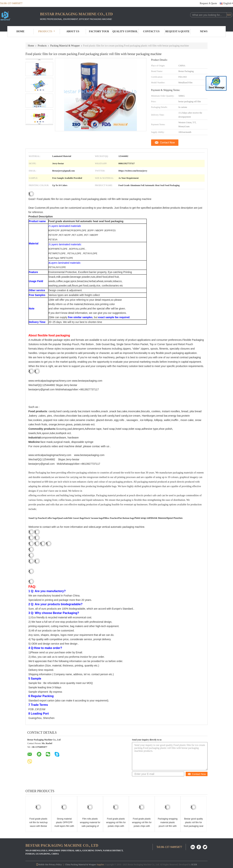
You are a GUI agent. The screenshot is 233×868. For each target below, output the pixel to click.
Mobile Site (42, 865)
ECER (194, 865)
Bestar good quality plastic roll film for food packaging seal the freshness (194, 824)
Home (20, 31)
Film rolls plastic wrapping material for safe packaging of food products (90, 824)
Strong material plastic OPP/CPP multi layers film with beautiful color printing (64, 826)
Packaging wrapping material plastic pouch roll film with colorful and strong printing (168, 826)
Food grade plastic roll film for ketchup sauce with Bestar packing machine (38, 824)
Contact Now (168, 143)
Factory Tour (99, 31)
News (204, 31)
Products (47, 31)
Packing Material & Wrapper (65, 46)
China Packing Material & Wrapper (81, 865)
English (228, 3)
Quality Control (125, 31)
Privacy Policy (55, 865)
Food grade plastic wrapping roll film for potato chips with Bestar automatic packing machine (116, 826)
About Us (73, 31)
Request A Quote (208, 3)
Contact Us (151, 31)
